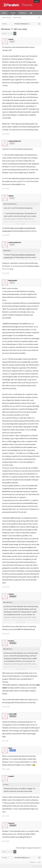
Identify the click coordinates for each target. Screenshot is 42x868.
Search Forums (7, 17)
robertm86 (12, 714)
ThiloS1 (11, 594)
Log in (37, 1)
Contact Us (33, 862)
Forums (13, 13)
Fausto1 (11, 823)
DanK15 (11, 776)
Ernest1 (11, 641)
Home (4, 13)
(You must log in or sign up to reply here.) (28, 848)
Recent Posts (17, 17)
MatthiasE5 (13, 280)
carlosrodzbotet (15, 141)
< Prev (4, 33)
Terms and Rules (37, 866)
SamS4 (11, 39)
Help (39, 862)
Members (23, 13)
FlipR (10, 748)
